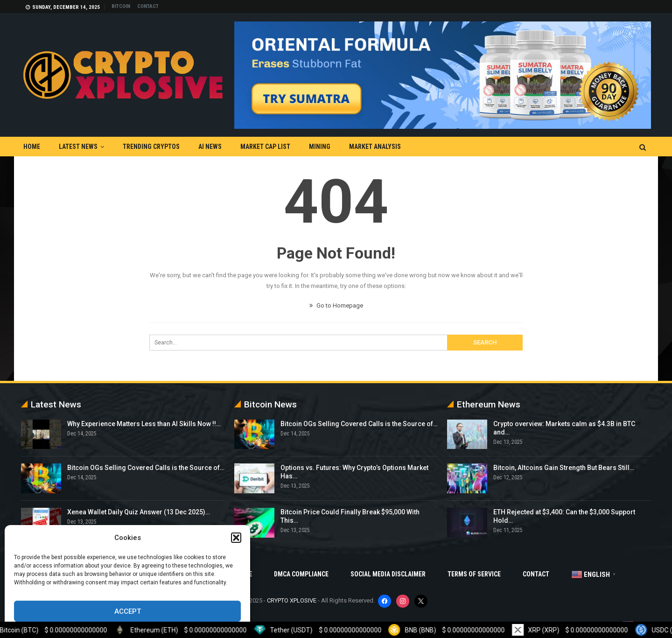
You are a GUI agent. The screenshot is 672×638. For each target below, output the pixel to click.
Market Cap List (265, 147)
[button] (236, 538)
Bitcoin (121, 6)
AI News (210, 147)
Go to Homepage (336, 305)
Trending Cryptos (151, 147)
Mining (320, 147)
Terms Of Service (474, 574)
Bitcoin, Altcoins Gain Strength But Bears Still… (564, 468)
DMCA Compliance (301, 574)
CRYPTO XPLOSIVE (292, 600)
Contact (148, 6)
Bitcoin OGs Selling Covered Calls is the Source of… (146, 468)
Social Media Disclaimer (388, 574)
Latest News (78, 147)
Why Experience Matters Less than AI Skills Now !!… (144, 424)
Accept (128, 611)
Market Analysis (375, 147)
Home (32, 147)
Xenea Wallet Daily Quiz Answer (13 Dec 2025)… (139, 512)
